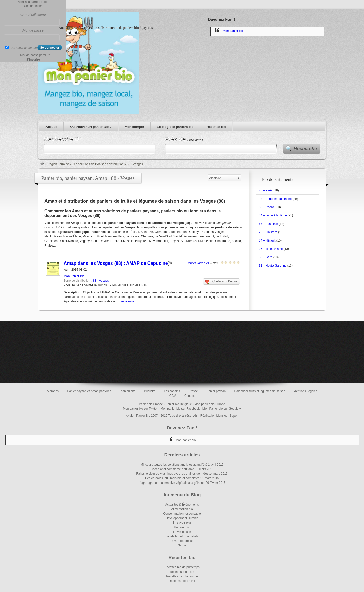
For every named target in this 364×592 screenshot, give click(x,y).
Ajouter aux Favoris (221, 282)
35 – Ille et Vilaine (271, 249)
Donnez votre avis (198, 263)
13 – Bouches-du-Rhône (275, 199)
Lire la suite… (128, 301)
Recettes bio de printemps (182, 567)
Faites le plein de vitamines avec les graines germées (172, 474)
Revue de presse (182, 541)
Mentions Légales (305, 391)
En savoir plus (182, 523)
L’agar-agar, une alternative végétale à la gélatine (171, 483)
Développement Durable (182, 518)
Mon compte (134, 127)
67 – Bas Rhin (268, 224)
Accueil (51, 127)
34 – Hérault (267, 240)
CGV (173, 396)
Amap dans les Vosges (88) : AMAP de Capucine (116, 263)
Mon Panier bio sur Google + (222, 409)
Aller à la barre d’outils (33, 2)
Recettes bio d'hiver (182, 581)
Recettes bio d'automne (182, 576)
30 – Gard (266, 257)
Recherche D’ (62, 139)
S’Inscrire (33, 60)
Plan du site (128, 391)
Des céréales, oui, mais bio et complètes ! (173, 478)
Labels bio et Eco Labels (182, 536)
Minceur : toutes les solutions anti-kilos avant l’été (174, 465)
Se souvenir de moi (24, 48)
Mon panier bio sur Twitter (140, 409)
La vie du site (182, 532)
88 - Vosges (101, 281)
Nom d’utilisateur (33, 15)
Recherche (305, 149)
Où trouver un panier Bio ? (91, 127)
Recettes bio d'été (182, 572)
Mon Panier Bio (74, 276)
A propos (53, 391)
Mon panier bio (233, 31)
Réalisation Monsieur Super (219, 416)
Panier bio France (151, 404)
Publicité (150, 391)
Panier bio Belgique (179, 404)
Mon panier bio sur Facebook (180, 409)
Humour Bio (182, 527)
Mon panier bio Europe (210, 404)
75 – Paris (266, 190)
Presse (193, 391)
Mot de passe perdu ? (35, 55)
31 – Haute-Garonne (273, 266)
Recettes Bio (217, 127)
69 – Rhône (267, 207)
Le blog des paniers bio (175, 127)
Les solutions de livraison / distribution (98, 164)
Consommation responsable (182, 514)
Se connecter (33, 6)
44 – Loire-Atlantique (273, 215)
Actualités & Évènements (182, 505)
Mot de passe (33, 30)
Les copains (172, 391)
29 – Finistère (268, 232)
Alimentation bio (182, 509)
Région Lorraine (58, 164)
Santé (182, 545)
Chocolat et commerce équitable (172, 469)
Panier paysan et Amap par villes (89, 391)
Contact (189, 396)
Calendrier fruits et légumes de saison (259, 391)
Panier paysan (216, 391)
